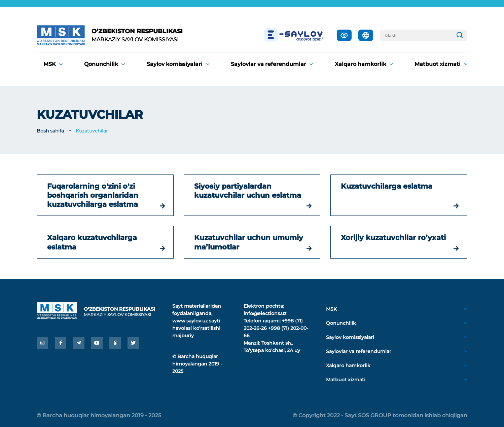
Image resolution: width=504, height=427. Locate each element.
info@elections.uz (265, 313)
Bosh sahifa (50, 131)
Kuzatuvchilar (92, 131)
